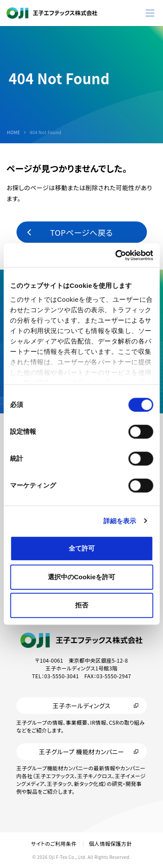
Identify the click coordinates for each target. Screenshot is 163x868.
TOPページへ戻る (81, 232)
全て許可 (82, 548)
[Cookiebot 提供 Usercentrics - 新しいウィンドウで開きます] (116, 255)
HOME (13, 132)
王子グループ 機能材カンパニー (81, 752)
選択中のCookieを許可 (81, 577)
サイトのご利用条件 (54, 843)
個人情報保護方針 (110, 843)
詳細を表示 (120, 521)
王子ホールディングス (81, 706)
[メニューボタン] (150, 13)
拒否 (82, 605)
